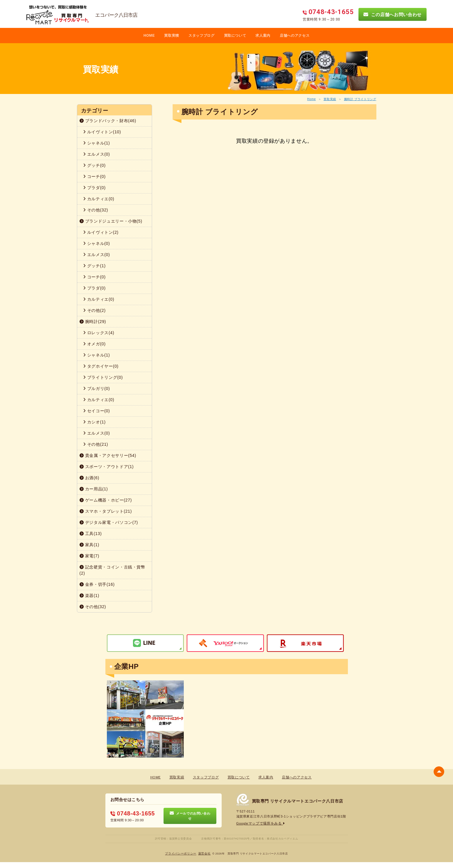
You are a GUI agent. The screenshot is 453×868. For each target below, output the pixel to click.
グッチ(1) (94, 266)
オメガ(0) (94, 344)
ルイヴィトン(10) (102, 132)
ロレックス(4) (99, 333)
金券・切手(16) (97, 584)
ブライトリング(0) (103, 377)
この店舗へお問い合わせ (393, 14)
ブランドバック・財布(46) (108, 121)
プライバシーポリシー (181, 853)
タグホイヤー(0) (101, 366)
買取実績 (330, 99)
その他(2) (94, 310)
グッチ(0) (94, 165)
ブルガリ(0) (97, 388)
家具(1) (90, 545)
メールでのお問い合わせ (190, 816)
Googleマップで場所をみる (259, 824)
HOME (149, 36)
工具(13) (91, 534)
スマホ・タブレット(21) (106, 511)
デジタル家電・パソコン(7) (109, 522)
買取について (235, 36)
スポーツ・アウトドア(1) (107, 467)
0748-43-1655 (131, 813)
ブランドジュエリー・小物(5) (111, 221)
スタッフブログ (202, 36)
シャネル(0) (97, 243)
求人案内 (263, 36)
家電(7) (90, 556)
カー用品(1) (94, 489)
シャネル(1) (97, 143)
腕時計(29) (93, 322)
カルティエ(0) (99, 199)
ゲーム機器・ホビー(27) (106, 500)
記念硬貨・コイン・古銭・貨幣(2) (112, 570)
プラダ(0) (94, 188)
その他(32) (96, 210)
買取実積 (172, 36)
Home (311, 99)
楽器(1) (90, 596)
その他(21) (96, 444)
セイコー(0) (97, 411)
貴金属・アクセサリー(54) (108, 455)
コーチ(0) (94, 176)
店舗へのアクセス (295, 36)
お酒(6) (90, 478)
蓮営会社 (204, 853)
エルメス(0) (97, 154)
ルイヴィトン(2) (101, 232)
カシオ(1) (94, 422)
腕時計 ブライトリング (360, 99)
